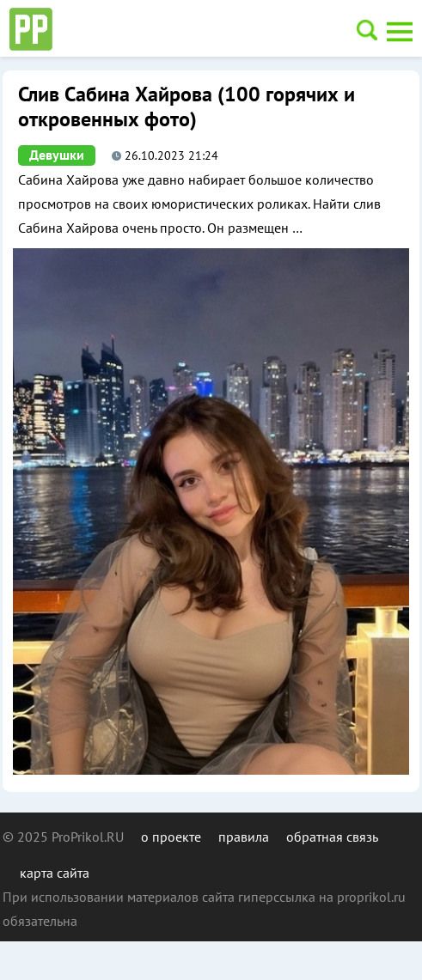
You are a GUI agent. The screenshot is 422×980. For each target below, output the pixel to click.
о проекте (171, 837)
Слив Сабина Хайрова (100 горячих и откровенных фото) (187, 107)
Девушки (57, 155)
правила (244, 837)
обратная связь (332, 837)
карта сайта (55, 873)
